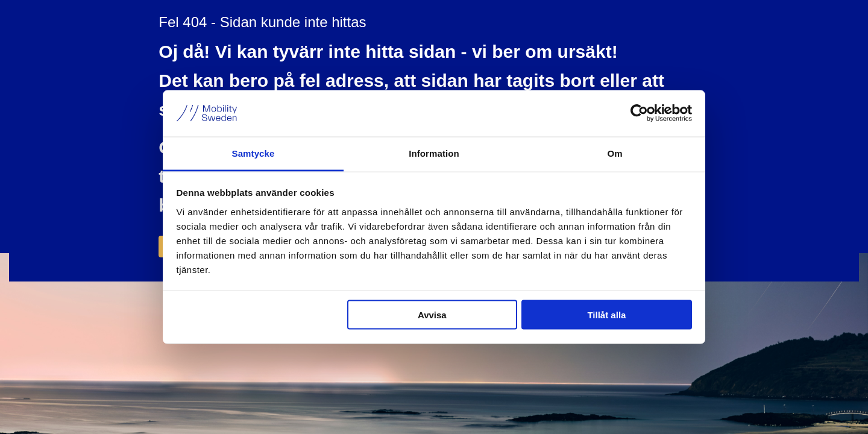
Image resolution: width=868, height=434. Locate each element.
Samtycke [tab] (253, 153)
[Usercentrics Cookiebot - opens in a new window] (639, 113)
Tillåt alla (606, 315)
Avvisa (432, 315)
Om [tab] (615, 153)
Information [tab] (434, 153)
